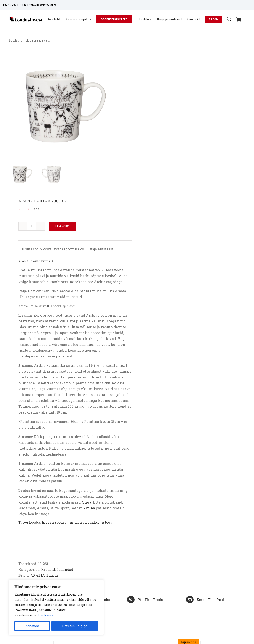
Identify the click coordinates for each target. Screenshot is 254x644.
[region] (56, 607)
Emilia (52, 575)
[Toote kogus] (32, 226)
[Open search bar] (229, 19)
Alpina (89, 508)
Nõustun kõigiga (75, 626)
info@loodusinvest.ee (43, 5)
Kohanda (32, 626)
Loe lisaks (45, 615)
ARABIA (38, 575)
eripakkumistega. (98, 522)
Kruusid (48, 569)
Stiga (87, 502)
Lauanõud (65, 569)
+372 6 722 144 (12, 5)
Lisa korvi (62, 226)
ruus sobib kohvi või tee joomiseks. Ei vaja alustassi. (68, 249)
